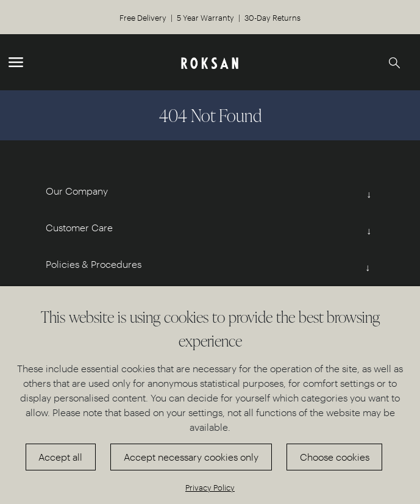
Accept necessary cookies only (191, 457)
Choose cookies (335, 457)
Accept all (60, 457)
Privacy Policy (210, 487)
